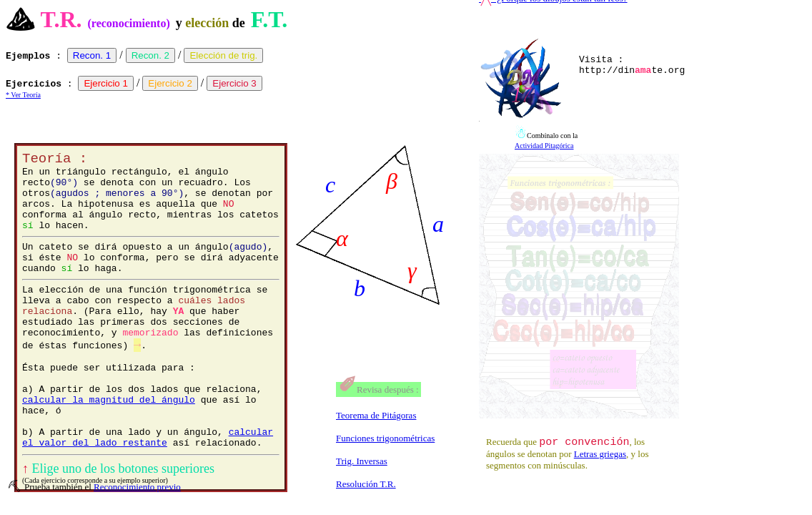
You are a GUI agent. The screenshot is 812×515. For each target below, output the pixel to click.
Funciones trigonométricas (385, 438)
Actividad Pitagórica (544, 146)
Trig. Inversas (362, 461)
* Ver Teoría (23, 95)
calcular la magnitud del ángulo (109, 446)
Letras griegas (600, 456)
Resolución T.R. (366, 484)
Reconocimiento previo (137, 487)
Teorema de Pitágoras (376, 415)
